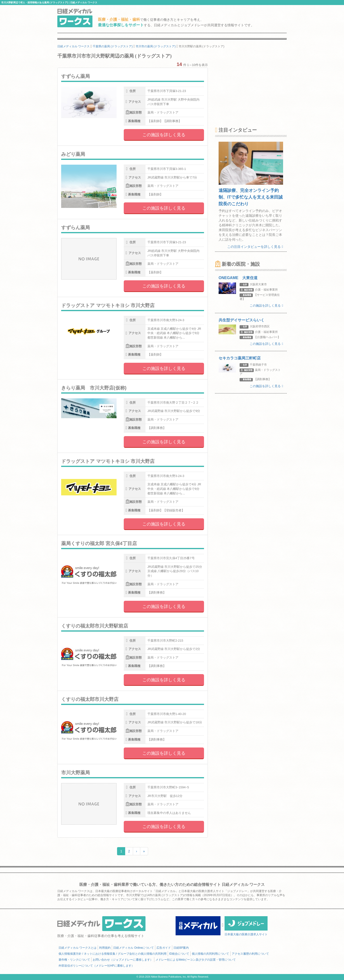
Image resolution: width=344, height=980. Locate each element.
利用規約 (105, 948)
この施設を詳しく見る (164, 135)
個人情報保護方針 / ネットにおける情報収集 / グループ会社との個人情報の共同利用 (113, 954)
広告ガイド (164, 948)
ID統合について (179, 954)
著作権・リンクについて (74, 960)
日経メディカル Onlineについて (134, 948)
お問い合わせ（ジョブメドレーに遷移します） (123, 960)
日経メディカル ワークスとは (78, 948)
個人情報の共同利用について (210, 954)
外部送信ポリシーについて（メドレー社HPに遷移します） (96, 966)
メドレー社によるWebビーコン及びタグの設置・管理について (196, 960)
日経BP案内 (181, 948)
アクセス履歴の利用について (250, 954)
